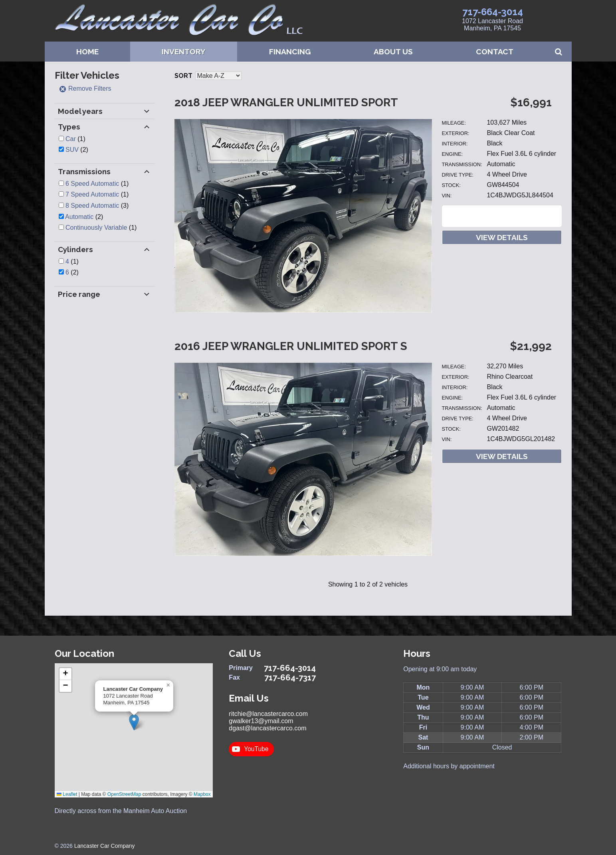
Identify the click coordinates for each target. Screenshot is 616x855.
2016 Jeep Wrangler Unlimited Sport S (291, 346)
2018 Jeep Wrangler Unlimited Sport (286, 102)
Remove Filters (85, 88)
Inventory (184, 52)
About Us (393, 52)
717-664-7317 (290, 678)
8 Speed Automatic (92, 206)
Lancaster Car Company (105, 846)
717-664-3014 (493, 12)
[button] (134, 722)
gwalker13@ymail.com (261, 721)
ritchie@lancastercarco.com (268, 714)
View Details (502, 237)
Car (71, 139)
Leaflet (67, 794)
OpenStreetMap (124, 794)
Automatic (79, 217)
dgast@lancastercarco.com (267, 728)
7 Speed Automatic (92, 194)
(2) (77, 150)
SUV (72, 150)
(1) (75, 139)
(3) (97, 206)
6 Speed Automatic (92, 184)
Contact (495, 52)
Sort (183, 76)
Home (87, 52)
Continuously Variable (96, 228)
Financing (290, 52)
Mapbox (202, 794)
